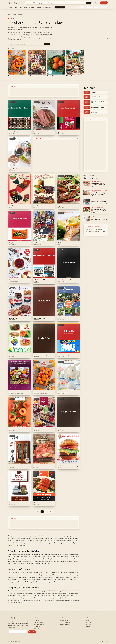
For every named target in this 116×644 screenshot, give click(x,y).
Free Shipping (89, 7)
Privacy (106, 641)
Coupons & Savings (65, 620)
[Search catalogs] (59, 3)
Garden (96, 7)
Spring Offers (104, 7)
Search (89, 3)
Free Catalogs (60, 7)
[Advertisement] (44, 92)
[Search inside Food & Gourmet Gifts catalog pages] (27, 44)
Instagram (88, 625)
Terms (101, 641)
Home (25, 7)
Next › (50, 512)
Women (10, 7)
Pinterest (88, 627)
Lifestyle (31, 7)
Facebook (88, 620)
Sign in (97, 3)
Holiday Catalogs (64, 625)
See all (106, 85)
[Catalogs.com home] (16, 3)
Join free (104, 3)
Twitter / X (88, 622)
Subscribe (32, 632)
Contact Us (37, 627)
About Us (37, 620)
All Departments (47, 7)
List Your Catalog (39, 622)
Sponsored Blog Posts (40, 625)
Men (16, 7)
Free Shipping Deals (65, 622)
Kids (20, 7)
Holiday (82, 7)
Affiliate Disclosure (39, 629)
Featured (38, 7)
